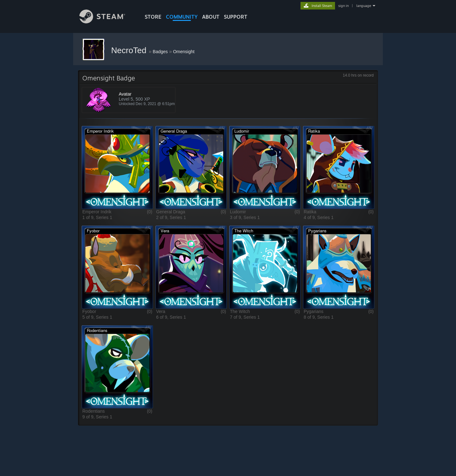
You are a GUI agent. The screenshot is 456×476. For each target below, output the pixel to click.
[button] (117, 167)
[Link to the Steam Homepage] (107, 22)
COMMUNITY (182, 17)
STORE (153, 17)
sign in (343, 6)
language (364, 6)
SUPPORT (236, 17)
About (211, 17)
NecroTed (130, 50)
